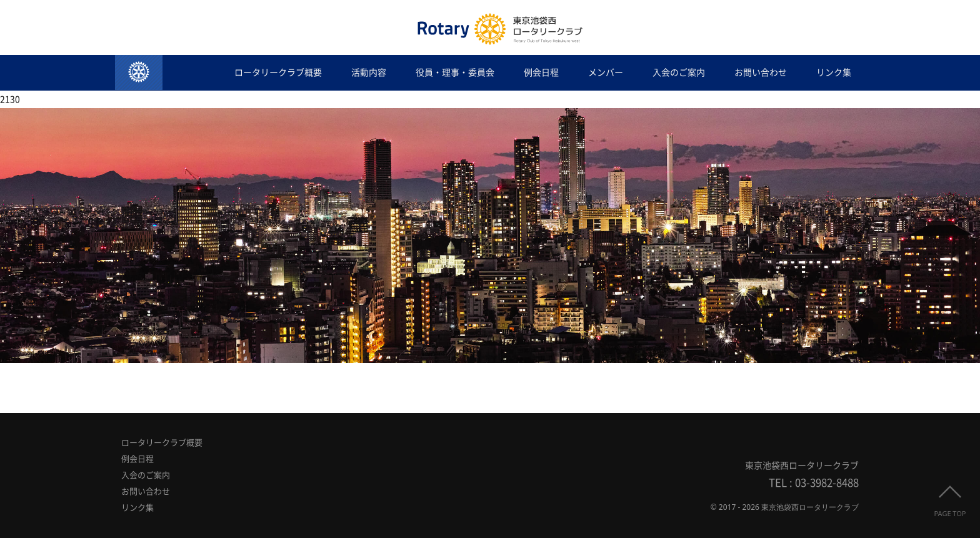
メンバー (606, 72)
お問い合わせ (761, 72)
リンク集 (834, 72)
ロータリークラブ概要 (278, 72)
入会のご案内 (679, 72)
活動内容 (369, 72)
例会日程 (541, 72)
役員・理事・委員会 (455, 72)
